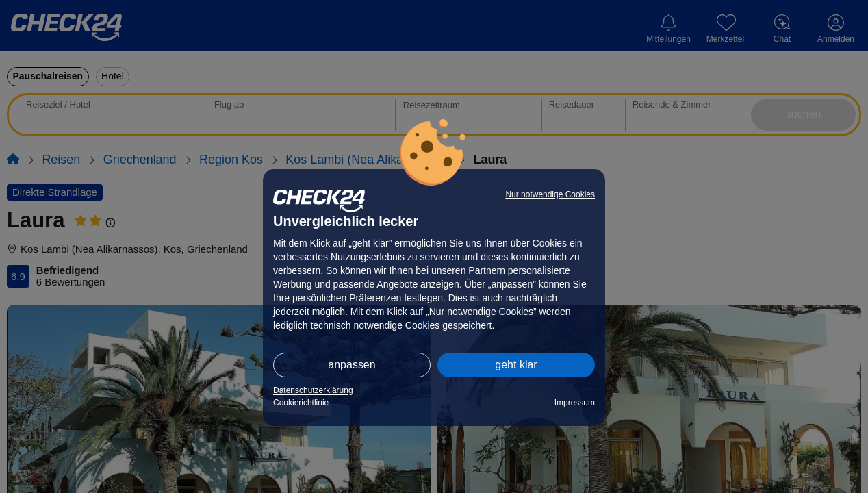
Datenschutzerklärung (313, 390)
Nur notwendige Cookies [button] (550, 194)
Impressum (575, 403)
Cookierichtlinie (301, 403)
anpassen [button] (352, 365)
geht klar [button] (516, 365)
